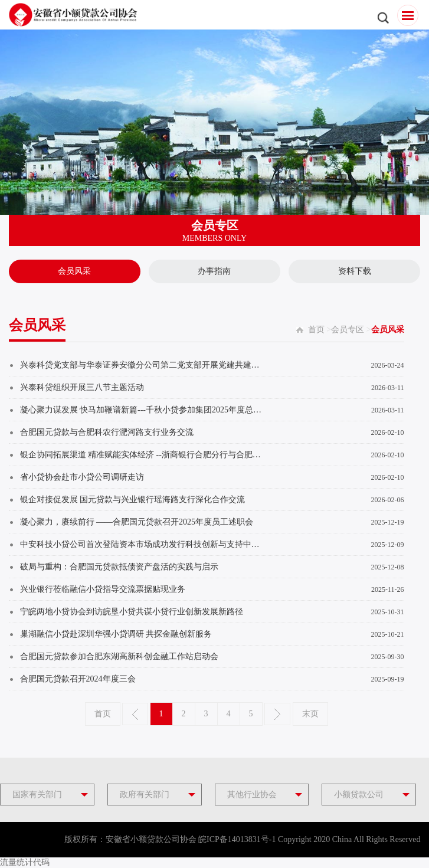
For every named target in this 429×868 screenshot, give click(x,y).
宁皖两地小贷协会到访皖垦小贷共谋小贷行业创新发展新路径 (132, 612)
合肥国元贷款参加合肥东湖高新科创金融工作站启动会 (119, 656)
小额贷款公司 (359, 795)
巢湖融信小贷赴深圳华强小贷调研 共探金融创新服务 (116, 634)
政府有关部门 (145, 795)
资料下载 (355, 271)
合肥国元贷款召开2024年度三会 (78, 679)
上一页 (135, 714)
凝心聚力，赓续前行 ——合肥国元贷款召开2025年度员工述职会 (137, 522)
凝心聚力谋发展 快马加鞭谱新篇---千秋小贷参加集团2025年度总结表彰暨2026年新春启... (143, 410)
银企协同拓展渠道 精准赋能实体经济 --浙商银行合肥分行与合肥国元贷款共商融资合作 (143, 455)
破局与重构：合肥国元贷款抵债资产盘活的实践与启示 (119, 567)
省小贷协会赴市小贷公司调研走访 (82, 477)
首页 (316, 330)
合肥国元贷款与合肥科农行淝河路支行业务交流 (107, 432)
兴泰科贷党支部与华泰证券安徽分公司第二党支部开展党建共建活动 (143, 365)
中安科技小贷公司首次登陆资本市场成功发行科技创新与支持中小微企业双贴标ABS (143, 544)
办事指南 (214, 271)
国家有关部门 (37, 795)
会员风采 (74, 271)
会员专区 (348, 330)
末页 (310, 714)
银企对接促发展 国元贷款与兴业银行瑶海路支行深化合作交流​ (133, 499)
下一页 (277, 714)
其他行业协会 (252, 795)
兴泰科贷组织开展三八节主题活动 (82, 387)
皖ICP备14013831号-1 (237, 839)
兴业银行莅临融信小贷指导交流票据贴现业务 (103, 589)
